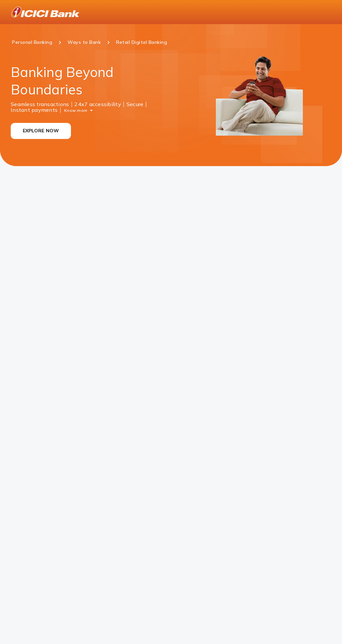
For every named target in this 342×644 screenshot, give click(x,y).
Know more (76, 110)
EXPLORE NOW (41, 131)
